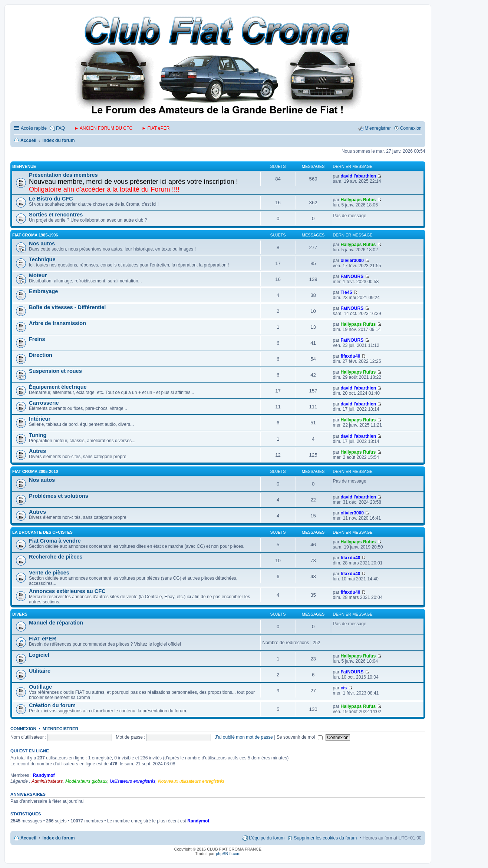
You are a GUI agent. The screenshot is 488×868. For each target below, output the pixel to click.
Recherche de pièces (56, 557)
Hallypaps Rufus (358, 200)
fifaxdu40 (350, 356)
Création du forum (52, 705)
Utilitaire (40, 671)
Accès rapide (34, 128)
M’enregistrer (60, 729)
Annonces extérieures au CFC (67, 591)
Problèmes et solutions (59, 496)
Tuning (38, 435)
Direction (41, 355)
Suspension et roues (55, 371)
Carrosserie (44, 403)
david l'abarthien (358, 176)
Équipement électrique (58, 387)
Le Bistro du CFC (51, 199)
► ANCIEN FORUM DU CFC (103, 128)
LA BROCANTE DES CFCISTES (42, 532)
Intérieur (40, 419)
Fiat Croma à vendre (55, 541)
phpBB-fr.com (228, 854)
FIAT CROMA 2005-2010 (35, 471)
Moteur (38, 275)
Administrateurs (47, 781)
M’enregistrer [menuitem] (378, 128)
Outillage (40, 687)
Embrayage (43, 291)
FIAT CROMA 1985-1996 (35, 235)
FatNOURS (352, 276)
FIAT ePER (42, 639)
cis (344, 688)
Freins (37, 339)
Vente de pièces (49, 573)
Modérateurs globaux (86, 781)
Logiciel (39, 655)
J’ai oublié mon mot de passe (244, 737)
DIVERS (20, 614)
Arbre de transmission (57, 323)
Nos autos (42, 243)
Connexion (23, 729)
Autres (37, 451)
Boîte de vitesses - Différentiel (67, 307)
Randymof (44, 775)
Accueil (28, 838)
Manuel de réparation (56, 623)
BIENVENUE (24, 166)
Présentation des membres (63, 175)
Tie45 (346, 292)
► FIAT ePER (156, 128)
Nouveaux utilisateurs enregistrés (191, 781)
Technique (42, 259)
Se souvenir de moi (300, 737)
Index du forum (58, 838)
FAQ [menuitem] (60, 128)
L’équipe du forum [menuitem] (267, 838)
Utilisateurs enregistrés (133, 781)
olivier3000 (352, 261)
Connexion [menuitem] (411, 128)
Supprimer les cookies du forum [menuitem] (325, 838)
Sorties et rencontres (56, 215)
